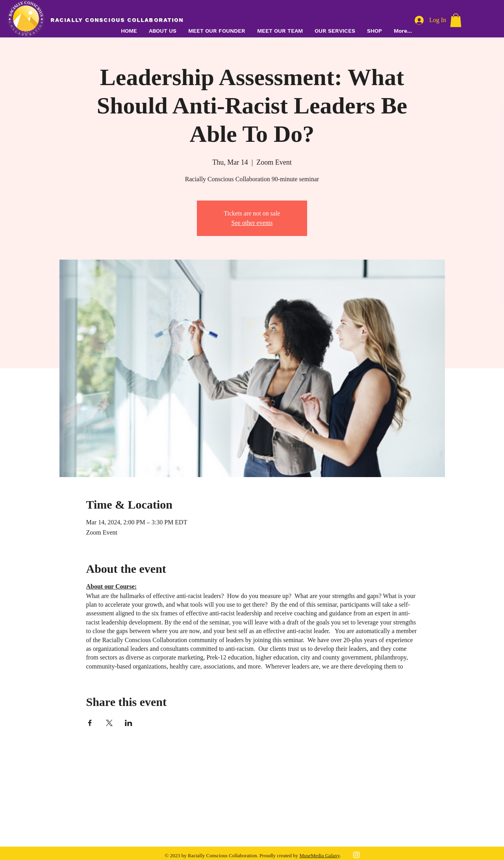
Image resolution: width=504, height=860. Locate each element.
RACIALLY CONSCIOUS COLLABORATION (117, 20)
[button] (335, 31)
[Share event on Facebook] (90, 723)
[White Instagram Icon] (356, 855)
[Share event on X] (109, 723)
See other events (252, 223)
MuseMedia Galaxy (319, 855)
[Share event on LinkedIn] (129, 723)
